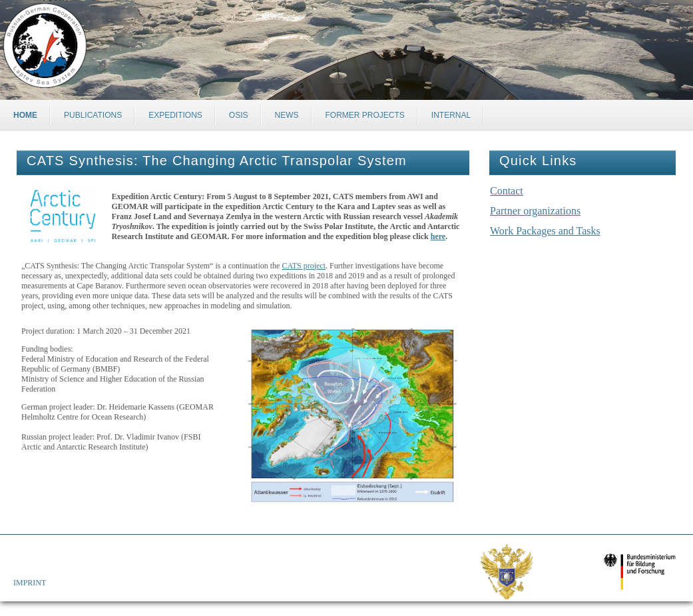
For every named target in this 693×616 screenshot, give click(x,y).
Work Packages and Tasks (545, 231)
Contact (507, 191)
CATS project (304, 266)
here (438, 236)
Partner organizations (535, 211)
